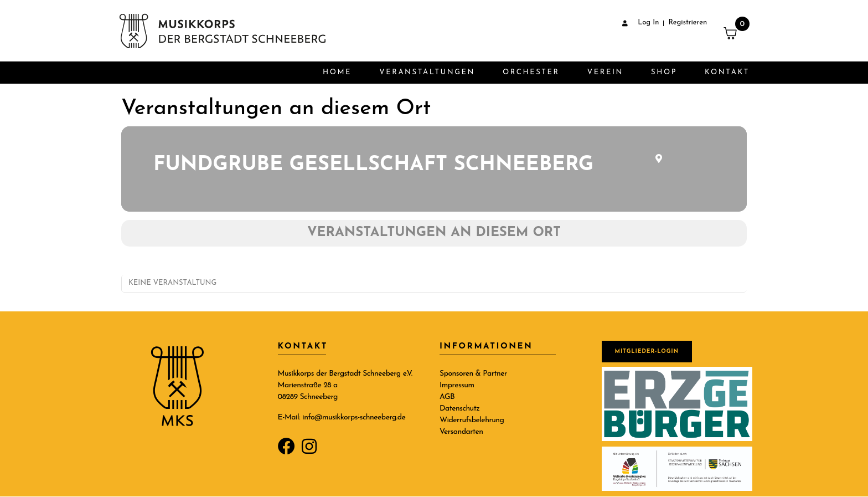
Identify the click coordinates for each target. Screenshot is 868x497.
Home (337, 72)
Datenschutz (459, 409)
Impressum (457, 385)
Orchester (531, 72)
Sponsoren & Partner (473, 374)
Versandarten (461, 432)
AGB (447, 397)
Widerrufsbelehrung (472, 420)
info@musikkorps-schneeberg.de (354, 417)
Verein (605, 72)
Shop (664, 72)
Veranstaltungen (427, 72)
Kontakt (727, 72)
